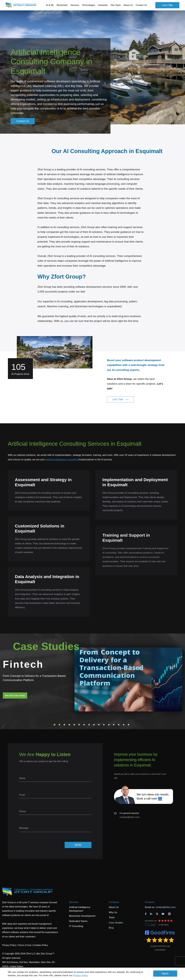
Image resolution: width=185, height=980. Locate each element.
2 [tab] (59, 725)
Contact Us (141, 5)
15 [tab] (124, 725)
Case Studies (116, 923)
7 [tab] (84, 725)
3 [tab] (64, 725)
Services (74, 902)
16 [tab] (129, 725)
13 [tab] (114, 725)
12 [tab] (109, 725)
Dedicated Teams (78, 921)
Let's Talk (167, 5)
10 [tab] (99, 725)
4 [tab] (69, 725)
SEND (78, 845)
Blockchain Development (82, 916)
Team (112, 917)
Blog (111, 928)
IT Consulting (76, 926)
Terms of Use (25, 945)
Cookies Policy (41, 945)
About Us (114, 907)
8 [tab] (89, 725)
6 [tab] (79, 725)
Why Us (113, 912)
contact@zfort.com (130, 817)
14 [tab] (119, 725)
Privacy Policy (81, 975)
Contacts (150, 902)
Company (114, 902)
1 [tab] (54, 725)
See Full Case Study (15, 695)
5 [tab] (74, 725)
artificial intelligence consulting (62, 460)
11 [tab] (104, 725)
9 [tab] (94, 725)
